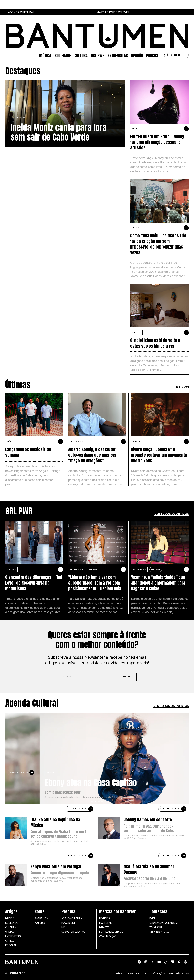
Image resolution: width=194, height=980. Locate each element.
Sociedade (63, 55)
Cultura (81, 55)
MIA (63, 927)
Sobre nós (41, 918)
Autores (40, 923)
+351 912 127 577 (160, 932)
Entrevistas (118, 55)
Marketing (106, 923)
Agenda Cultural (72, 918)
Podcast (153, 55)
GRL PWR (98, 55)
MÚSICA (136, 129)
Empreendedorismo (111, 932)
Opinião (137, 55)
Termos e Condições (154, 973)
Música (45, 55)
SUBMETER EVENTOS (73, 932)
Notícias (105, 918)
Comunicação (108, 936)
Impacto (104, 927)
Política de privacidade (127, 973)
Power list (68, 923)
